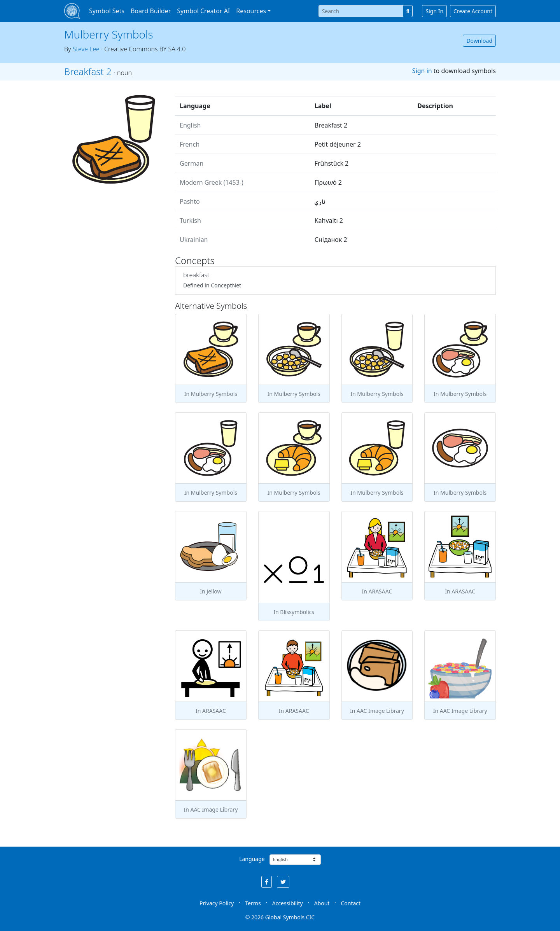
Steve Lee (86, 49)
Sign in (422, 71)
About (322, 903)
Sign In (434, 11)
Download (479, 41)
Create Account (473, 11)
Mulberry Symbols (109, 34)
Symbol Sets (107, 11)
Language (252, 859)
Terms (253, 903)
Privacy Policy (217, 903)
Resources (251, 11)
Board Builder (151, 11)
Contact (351, 903)
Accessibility (288, 903)
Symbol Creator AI (203, 11)
